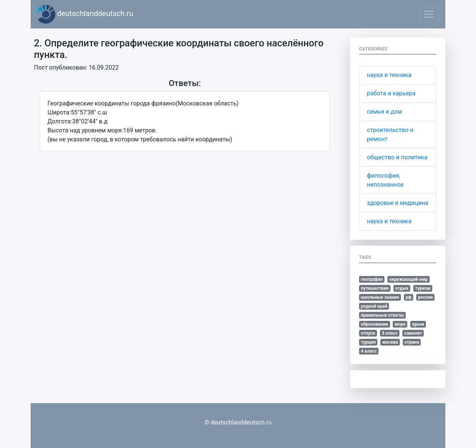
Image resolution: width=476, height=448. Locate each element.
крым (418, 324)
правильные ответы (382, 315)
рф (409, 297)
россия (426, 297)
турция (368, 342)
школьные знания (380, 297)
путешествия (375, 288)
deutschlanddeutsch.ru (85, 14)
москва (390, 342)
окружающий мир (409, 279)
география (372, 279)
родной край (374, 306)
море (400, 324)
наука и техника (389, 75)
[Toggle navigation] (429, 14)
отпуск (368, 333)
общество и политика (397, 157)
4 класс (369, 351)
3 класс (390, 333)
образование (375, 324)
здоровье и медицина (398, 203)
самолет (413, 333)
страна (412, 342)
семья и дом (384, 112)
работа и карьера (391, 93)
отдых (402, 288)
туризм (423, 288)
